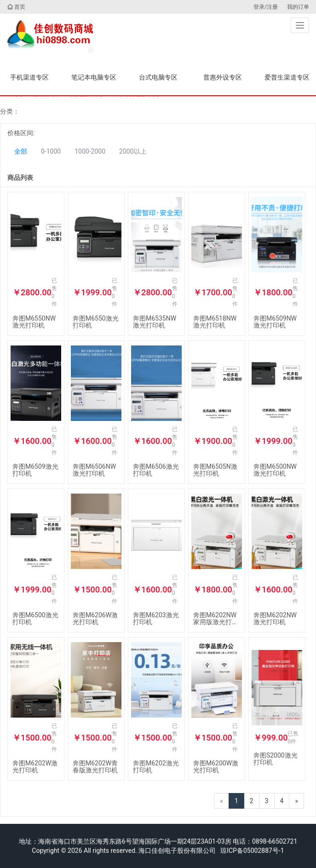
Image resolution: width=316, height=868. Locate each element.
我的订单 (298, 7)
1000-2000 (90, 151)
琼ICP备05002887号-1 (252, 851)
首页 (16, 7)
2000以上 (133, 151)
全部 (21, 151)
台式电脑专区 (158, 77)
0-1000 (51, 151)
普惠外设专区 (223, 77)
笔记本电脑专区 (94, 77)
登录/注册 (266, 7)
